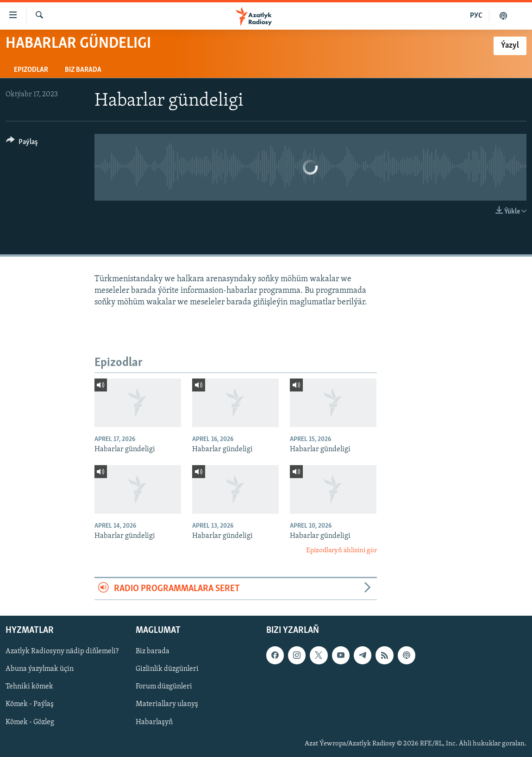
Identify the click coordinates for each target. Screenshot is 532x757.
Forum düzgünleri (164, 687)
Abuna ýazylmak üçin (40, 669)
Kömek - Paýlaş (30, 705)
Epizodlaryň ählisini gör (341, 551)
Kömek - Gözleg (30, 722)
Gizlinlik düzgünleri (167, 669)
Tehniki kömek (29, 687)
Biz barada (83, 70)
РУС (476, 16)
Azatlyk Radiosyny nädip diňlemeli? (62, 652)
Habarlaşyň (154, 722)
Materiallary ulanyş (167, 705)
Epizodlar (31, 70)
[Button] (22, 143)
